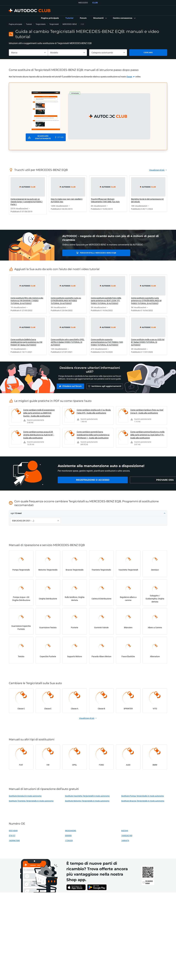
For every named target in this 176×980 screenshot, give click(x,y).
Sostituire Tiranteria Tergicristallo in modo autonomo (31, 801)
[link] (50, 18)
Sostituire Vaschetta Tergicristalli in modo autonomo (87, 796)
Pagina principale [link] (15, 24)
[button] (100, 18)
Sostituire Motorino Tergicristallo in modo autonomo (87, 801)
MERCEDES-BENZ (70, 24)
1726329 (69, 840)
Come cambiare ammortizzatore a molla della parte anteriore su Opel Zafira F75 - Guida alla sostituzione (147, 435)
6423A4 (125, 831)
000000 (68, 835)
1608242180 (127, 835)
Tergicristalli (54, 24)
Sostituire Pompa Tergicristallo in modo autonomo (143, 796)
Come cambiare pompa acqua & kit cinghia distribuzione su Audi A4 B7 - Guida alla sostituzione (39, 435)
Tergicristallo (41, 24)
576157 (12, 835)
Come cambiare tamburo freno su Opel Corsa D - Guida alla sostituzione (147, 411)
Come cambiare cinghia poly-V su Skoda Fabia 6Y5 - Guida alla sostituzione (94, 411)
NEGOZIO (83, 3)
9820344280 (71, 831)
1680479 (125, 840)
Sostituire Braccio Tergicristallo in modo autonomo (143, 801)
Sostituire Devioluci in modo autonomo (25, 796)
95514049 (13, 831)
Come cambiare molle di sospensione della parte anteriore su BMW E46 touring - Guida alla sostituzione (39, 413)
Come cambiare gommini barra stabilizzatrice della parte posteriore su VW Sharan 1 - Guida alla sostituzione (93, 435)
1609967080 (14, 840)
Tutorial (29, 24)
